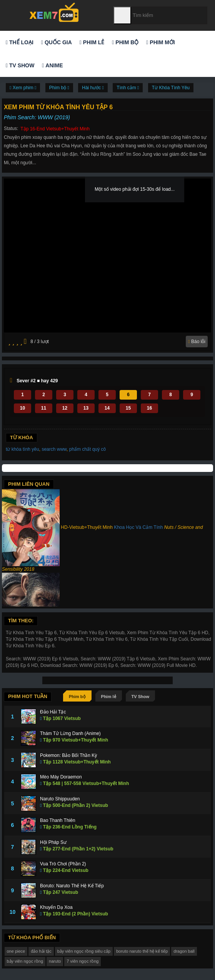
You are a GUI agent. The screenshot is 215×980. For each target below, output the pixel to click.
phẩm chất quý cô (87, 449)
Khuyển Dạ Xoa (56, 907)
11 (44, 408)
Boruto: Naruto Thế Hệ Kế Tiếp (72, 886)
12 (65, 408)
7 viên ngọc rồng (82, 961)
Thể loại (20, 42)
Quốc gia (57, 42)
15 (128, 408)
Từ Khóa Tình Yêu (171, 88)
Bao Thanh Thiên (58, 820)
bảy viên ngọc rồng (25, 961)
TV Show (20, 65)
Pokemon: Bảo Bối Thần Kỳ (68, 755)
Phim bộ (125, 42)
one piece (16, 951)
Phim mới (160, 42)
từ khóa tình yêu (22, 449)
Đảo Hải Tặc (53, 712)
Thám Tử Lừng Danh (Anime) (70, 733)
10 (22, 408)
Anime (52, 65)
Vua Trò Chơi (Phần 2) (63, 864)
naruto (55, 961)
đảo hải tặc (41, 951)
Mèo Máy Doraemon (61, 777)
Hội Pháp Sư (53, 842)
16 (149, 408)
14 (107, 408)
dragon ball (184, 951)
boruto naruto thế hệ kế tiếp (142, 951)
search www (54, 449)
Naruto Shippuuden (60, 799)
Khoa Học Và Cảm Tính (138, 527)
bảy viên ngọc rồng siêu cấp (84, 951)
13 (86, 408)
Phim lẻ (92, 42)
